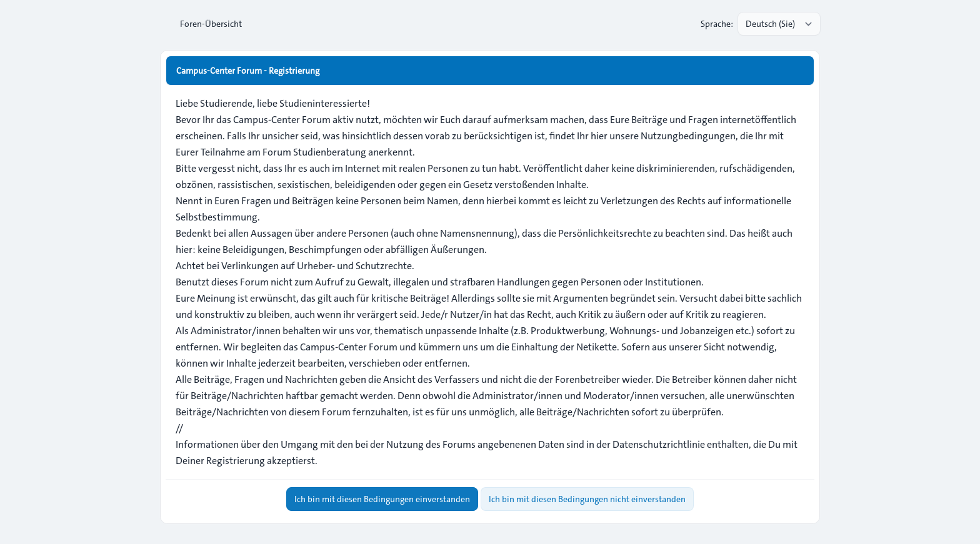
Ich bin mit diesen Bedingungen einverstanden (382, 499)
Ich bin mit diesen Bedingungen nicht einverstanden (587, 499)
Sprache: (717, 24)
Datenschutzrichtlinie (659, 444)
